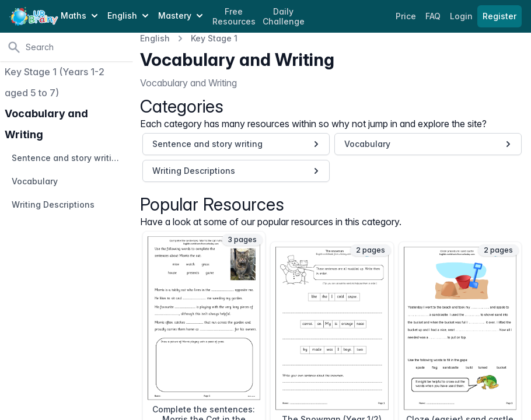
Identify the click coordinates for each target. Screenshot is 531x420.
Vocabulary (429, 144)
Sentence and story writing (237, 144)
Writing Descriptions (237, 171)
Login (462, 16)
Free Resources (234, 17)
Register (499, 16)
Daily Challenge (284, 17)
